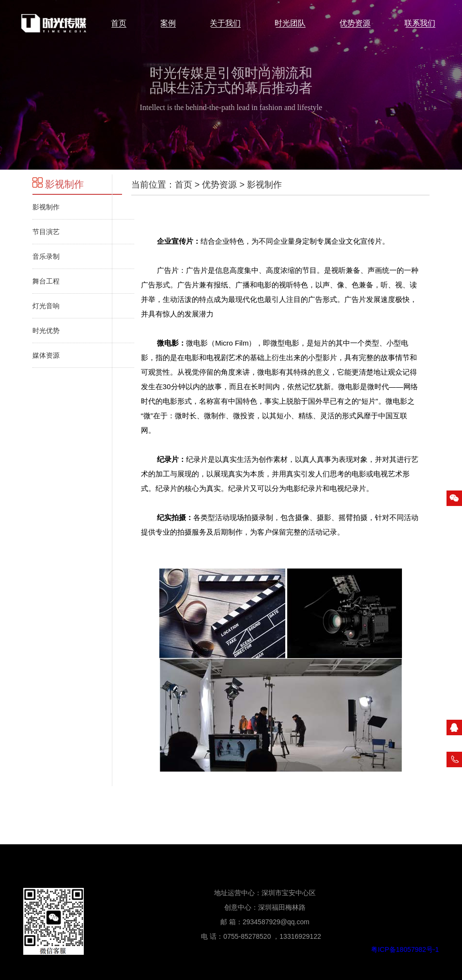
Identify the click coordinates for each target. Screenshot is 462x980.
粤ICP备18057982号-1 (405, 949)
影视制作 (58, 184)
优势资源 (219, 185)
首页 (184, 185)
